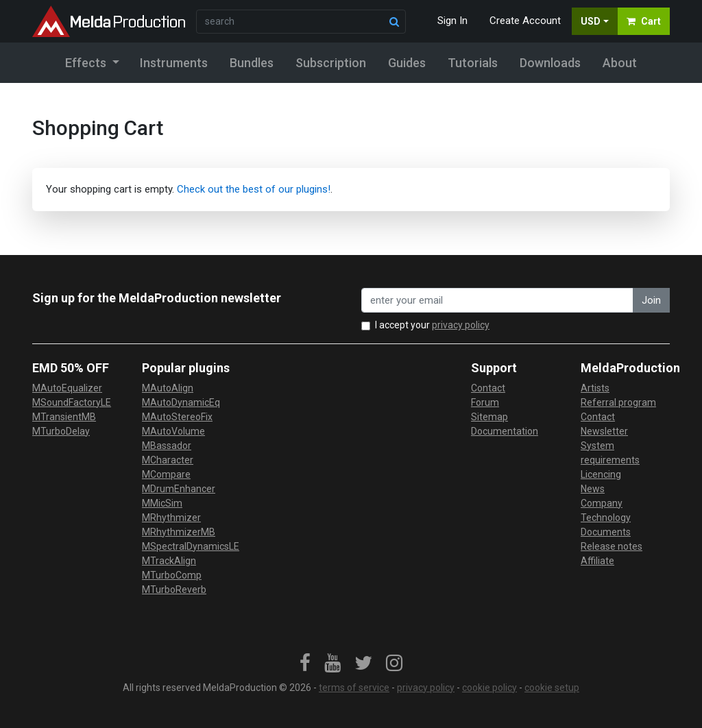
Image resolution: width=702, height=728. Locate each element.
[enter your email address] (497, 301)
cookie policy (489, 688)
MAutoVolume (173, 431)
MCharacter (168, 460)
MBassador (167, 446)
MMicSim (162, 503)
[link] (305, 664)
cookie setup (552, 688)
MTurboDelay (61, 431)
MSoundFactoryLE (72, 402)
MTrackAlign (169, 561)
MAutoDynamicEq (181, 402)
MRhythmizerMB (179, 532)
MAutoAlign (168, 388)
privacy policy (461, 325)
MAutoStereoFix (177, 417)
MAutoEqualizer (67, 388)
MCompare (166, 474)
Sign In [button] (452, 21)
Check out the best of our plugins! (254, 189)
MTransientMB (64, 417)
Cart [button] (644, 21)
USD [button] (591, 21)
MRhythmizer (171, 518)
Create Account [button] (525, 21)
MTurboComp (172, 575)
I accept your (432, 325)
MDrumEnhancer (179, 489)
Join (651, 300)
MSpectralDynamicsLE (191, 546)
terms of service (354, 688)
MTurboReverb (174, 590)
